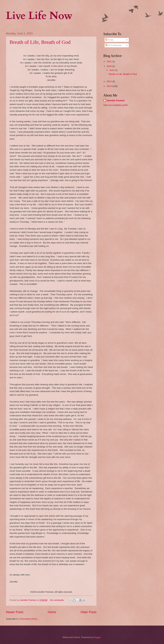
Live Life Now (39, 16)
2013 (110, 86)
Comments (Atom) (28, 619)
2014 (110, 81)
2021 (110, 61)
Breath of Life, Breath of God (40, 42)
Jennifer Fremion (116, 100)
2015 (110, 66)
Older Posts (88, 612)
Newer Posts (15, 612)
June (112, 70)
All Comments (113, 45)
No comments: (57, 600)
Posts (109, 40)
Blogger (97, 637)
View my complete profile (116, 105)
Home (52, 612)
